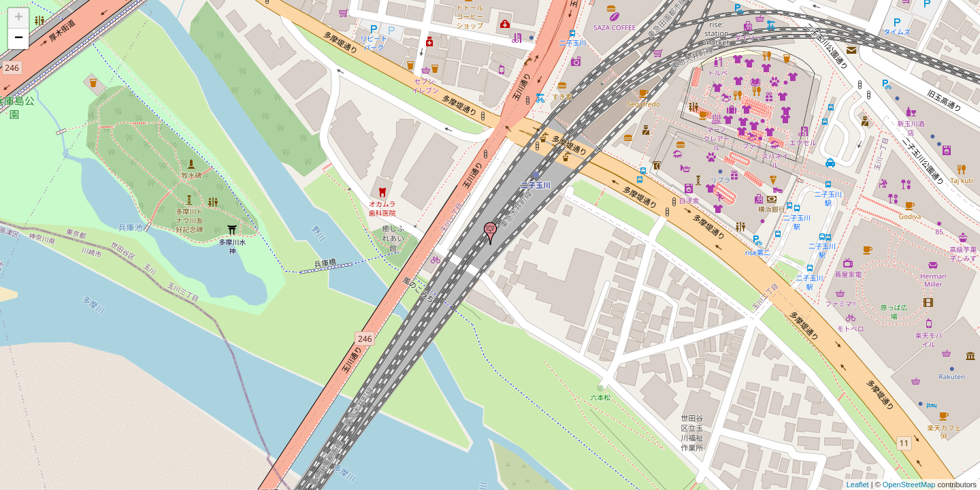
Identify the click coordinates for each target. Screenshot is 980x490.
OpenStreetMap (909, 485)
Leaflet (858, 485)
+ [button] (19, 18)
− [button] (19, 39)
